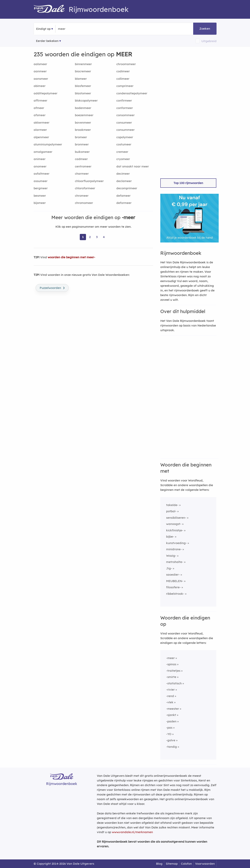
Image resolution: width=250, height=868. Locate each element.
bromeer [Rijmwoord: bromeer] (81, 137)
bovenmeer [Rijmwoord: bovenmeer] (83, 123)
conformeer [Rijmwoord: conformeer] (125, 108)
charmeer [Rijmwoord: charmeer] (82, 174)
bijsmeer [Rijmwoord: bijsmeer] (40, 203)
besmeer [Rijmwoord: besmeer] (40, 196)
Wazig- (171, 556)
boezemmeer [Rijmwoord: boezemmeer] (84, 115)
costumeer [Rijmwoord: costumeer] (124, 144)
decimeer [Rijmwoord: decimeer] (123, 174)
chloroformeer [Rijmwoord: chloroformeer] (85, 188)
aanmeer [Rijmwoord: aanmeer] (40, 71)
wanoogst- (174, 524)
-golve (171, 740)
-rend (170, 696)
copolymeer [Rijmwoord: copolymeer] (125, 137)
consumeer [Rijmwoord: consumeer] (124, 123)
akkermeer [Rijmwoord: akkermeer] (42, 123)
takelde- (172, 505)
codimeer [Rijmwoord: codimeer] (123, 71)
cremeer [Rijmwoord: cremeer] (122, 152)
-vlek (170, 702)
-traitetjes (173, 671)
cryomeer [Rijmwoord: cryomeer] (123, 159)
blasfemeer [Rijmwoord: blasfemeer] (83, 86)
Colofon (186, 864)
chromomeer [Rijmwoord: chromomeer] (84, 203)
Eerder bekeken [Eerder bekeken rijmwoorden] (47, 41)
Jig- (169, 568)
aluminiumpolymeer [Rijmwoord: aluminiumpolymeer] (48, 144)
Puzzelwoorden (52, 288)
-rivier (170, 690)
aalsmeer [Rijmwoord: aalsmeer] (40, 64)
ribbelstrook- (175, 594)
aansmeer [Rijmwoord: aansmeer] (41, 79)
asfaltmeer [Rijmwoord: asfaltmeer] (42, 174)
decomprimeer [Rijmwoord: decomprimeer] (127, 188)
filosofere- (173, 587)
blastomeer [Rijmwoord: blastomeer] (83, 93)
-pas (169, 728)
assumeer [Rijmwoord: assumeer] (41, 181)
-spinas (171, 664)
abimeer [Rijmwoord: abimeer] (40, 86)
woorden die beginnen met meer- (71, 257)
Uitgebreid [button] (209, 41)
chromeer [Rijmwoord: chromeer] (82, 196)
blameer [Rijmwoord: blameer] (81, 79)
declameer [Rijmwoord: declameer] (124, 181)
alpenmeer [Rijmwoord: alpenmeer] (41, 137)
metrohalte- (175, 562)
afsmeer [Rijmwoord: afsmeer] (40, 115)
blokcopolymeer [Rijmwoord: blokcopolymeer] (86, 100)
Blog (159, 864)
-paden (171, 721)
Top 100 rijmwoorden (188, 183)
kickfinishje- (175, 530)
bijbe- (170, 537)
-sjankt (171, 715)
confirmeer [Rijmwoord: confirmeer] (124, 100)
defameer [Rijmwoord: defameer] (123, 196)
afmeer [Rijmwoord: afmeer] (39, 108)
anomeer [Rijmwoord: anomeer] (40, 166)
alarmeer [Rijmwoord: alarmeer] (40, 130)
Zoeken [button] (205, 29)
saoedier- (173, 575)
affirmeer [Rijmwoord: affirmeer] (40, 100)
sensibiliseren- (176, 518)
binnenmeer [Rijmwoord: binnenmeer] (83, 64)
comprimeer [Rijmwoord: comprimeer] (125, 86)
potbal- (171, 511)
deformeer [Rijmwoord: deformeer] (124, 203)
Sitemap (172, 864)
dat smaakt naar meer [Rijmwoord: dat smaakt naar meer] (133, 166)
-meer (170, 658)
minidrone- (174, 549)
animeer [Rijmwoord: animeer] (40, 159)
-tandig (171, 747)
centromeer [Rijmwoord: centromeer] (83, 166)
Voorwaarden (205, 864)
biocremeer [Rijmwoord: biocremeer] (83, 71)
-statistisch (174, 683)
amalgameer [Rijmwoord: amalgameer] (43, 152)
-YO (169, 734)
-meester (173, 709)
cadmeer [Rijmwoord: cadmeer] (81, 159)
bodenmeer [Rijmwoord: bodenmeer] (83, 108)
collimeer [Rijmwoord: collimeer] (123, 79)
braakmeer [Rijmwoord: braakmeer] (83, 130)
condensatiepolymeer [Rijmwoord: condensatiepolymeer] (132, 93)
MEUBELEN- (175, 581)
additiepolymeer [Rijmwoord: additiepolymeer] (46, 93)
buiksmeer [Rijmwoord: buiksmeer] (82, 152)
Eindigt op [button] (43, 29)
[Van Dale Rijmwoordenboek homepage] (51, 9)
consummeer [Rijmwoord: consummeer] (125, 130)
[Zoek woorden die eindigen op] (77, 29)
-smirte (171, 677)
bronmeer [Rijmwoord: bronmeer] (82, 144)
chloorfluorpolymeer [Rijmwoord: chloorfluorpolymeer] (89, 181)
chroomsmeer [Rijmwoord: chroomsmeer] (126, 64)
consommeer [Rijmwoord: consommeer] (125, 115)
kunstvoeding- (176, 543)
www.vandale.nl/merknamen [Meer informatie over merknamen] (132, 832)
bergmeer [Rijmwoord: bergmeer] (41, 188)
